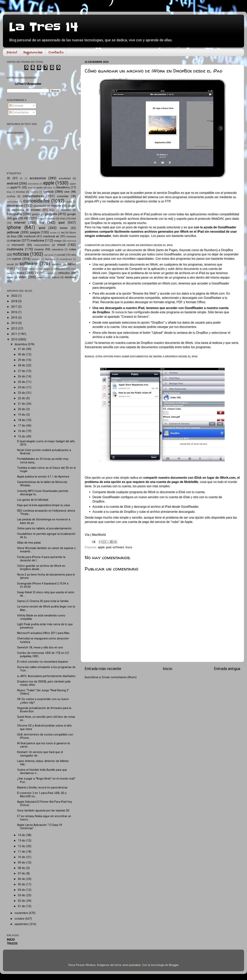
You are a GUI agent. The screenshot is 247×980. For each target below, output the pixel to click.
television (60, 269)
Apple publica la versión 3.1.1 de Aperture (43, 477)
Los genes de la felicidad (33, 500)
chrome (34, 192)
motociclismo (42, 245)
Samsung (50, 259)
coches (11, 196)
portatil (61, 255)
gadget (36, 214)
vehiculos (64, 273)
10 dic (22, 857)
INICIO (11, 940)
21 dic (22, 404)
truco (129, 547)
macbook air (51, 236)
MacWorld (99, 535)
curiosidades (36, 201)
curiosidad (12, 202)
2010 (15, 339)
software (118, 547)
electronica (18, 210)
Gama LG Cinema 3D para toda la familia (43, 601)
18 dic (22, 420)
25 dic (22, 382)
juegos (35, 232)
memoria (71, 241)
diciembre (21, 344)
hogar (41, 219)
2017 (15, 307)
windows (70, 277)
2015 (15, 318)
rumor (17, 259)
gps (15, 219)
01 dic (22, 906)
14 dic (22, 835)
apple (101, 547)
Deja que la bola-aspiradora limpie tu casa (43, 505)
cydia (69, 202)
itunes (64, 228)
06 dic (22, 879)
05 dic (22, 884)
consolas (63, 196)
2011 (15, 334)
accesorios (38, 178)
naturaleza (58, 249)
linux (14, 236)
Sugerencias (33, 53)
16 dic (22, 431)
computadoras (33, 196)
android (12, 183)
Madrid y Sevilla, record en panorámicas (42, 788)
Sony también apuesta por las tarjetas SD (43, 811)
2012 (15, 329)
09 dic (22, 863)
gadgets (51, 214)
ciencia (48, 192)
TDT (19, 269)
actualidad (65, 178)
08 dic (22, 868)
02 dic (22, 901)
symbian (57, 264)
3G (21, 178)
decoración (40, 206)
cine (67, 192)
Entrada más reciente (103, 669)
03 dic (22, 895)
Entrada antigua (227, 669)
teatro (32, 269)
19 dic (22, 415)
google (71, 214)
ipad (109, 547)
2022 (15, 296)
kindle (53, 233)
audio (40, 188)
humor (52, 219)
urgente (49, 273)
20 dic (22, 409)
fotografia (14, 214)
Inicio (168, 669)
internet (20, 222)
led (63, 233)
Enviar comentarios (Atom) (119, 677)
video (23, 277)
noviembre (22, 913)
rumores (36, 259)
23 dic (22, 393)
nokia (72, 249)
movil (61, 245)
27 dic (22, 371)
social (10, 264)
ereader (36, 210)
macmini (71, 236)
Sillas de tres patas (29, 543)
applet (73, 184)
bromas (21, 192)
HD (26, 218)
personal (49, 255)
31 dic (22, 349)
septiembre (22, 924)
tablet (72, 264)
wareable (42, 277)
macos (16, 240)
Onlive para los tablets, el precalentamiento (44, 528)
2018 (15, 301)
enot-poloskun (132, 965)
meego (58, 241)
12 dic (22, 846)
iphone (14, 227)
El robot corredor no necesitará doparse (43, 662)
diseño (72, 206)
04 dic (22, 890)
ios (42, 222)
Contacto (56, 53)
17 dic (22, 426)
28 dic (22, 365)
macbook (30, 236)
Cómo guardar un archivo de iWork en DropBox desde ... (41, 568)
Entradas (16, 106)
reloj (73, 255)
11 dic (22, 852)
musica (39, 249)
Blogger (174, 965)
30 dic (22, 354)
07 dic (22, 874)
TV (37, 273)
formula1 (66, 210)
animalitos (33, 184)
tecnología (44, 269)
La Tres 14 (43, 27)
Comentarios (19, 113)
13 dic (22, 841)
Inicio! (12, 53)
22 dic (22, 398)
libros (73, 233)
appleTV (15, 188)
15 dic (22, 437)
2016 (15, 312)
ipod (42, 228)
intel (74, 219)
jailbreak (13, 232)
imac (63, 219)
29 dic (22, 360)
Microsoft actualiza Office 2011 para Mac (43, 633)
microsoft (18, 245)
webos (56, 277)
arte (30, 188)
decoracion (15, 206)
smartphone (66, 259)
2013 (15, 323)
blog (9, 192)
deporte (56, 206)
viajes (10, 277)
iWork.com (98, 219)
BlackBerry (63, 188)
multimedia (15, 249)
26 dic (22, 377)
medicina (37, 240)
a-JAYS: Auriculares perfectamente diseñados (46, 676)
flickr (52, 210)
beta (50, 188)
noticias (21, 254)
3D (8, 178)
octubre (20, 919)
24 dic (22, 387)
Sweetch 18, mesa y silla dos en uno (40, 648)
